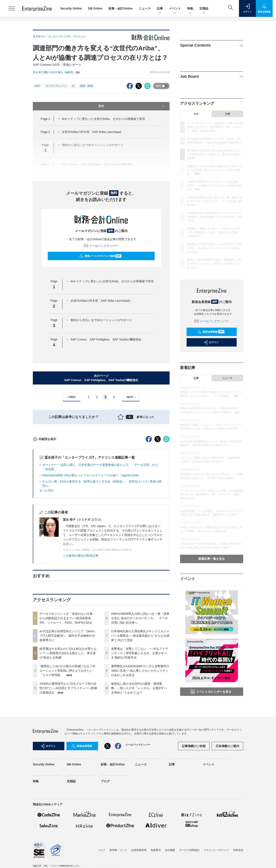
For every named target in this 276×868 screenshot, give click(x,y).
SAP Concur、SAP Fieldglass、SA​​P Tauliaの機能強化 (106, 339)
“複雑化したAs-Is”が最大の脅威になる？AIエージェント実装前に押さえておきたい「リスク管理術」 (67, 746)
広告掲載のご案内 (227, 821)
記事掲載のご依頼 (194, 821)
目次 (132, 106)
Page (45, 119)
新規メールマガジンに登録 (100, 256)
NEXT (132, 397)
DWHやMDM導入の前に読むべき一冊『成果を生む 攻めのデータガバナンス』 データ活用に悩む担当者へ (140, 694)
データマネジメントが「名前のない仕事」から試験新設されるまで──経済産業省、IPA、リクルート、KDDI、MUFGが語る (68, 694)
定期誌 (204, 9)
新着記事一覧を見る (212, 559)
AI (73, 86)
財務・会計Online (121, 8)
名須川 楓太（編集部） (63, 72)
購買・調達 (86, 86)
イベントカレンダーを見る (211, 692)
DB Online (95, 8)
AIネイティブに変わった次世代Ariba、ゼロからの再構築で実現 (103, 119)
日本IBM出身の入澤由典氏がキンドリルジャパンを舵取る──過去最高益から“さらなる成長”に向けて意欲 (140, 711)
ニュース (145, 8)
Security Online (71, 8)
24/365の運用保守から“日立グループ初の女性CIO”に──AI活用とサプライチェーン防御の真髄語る (68, 764)
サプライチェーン (56, 86)
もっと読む (47, 566)
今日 (196, 114)
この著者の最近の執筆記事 (81, 631)
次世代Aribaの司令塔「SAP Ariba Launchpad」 (93, 132)
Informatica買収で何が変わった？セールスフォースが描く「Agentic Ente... (92, 551)
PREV (71, 397)
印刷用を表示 (44, 515)
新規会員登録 (211, 332)
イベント (175, 9)
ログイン (211, 342)
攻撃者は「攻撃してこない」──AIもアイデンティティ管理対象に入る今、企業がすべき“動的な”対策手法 (140, 729)
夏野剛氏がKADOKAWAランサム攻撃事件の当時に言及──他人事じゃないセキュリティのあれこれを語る (140, 746)
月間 (227, 114)
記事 (160, 9)
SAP (37, 86)
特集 (190, 9)
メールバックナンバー (101, 246)
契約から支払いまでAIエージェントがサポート (101, 320)
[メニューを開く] (12, 8)
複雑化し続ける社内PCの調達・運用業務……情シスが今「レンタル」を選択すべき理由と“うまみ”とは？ (139, 764)
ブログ (105, 856)
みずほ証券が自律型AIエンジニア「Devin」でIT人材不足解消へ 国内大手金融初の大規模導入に (68, 711)
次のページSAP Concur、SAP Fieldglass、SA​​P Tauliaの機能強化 (101, 378)
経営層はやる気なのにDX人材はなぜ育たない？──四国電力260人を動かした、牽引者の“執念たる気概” (68, 729)
